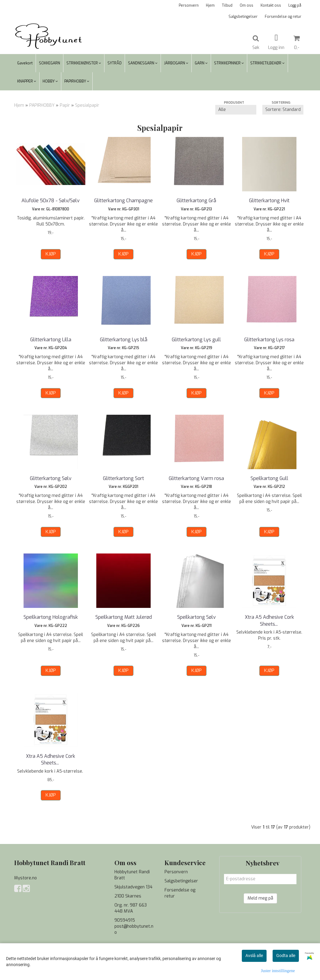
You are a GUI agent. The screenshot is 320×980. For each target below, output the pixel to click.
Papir (65, 105)
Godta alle (286, 956)
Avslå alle (254, 956)
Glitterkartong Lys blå (124, 340)
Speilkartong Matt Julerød (124, 617)
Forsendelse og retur (283, 17)
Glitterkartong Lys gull (196, 340)
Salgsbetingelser (243, 17)
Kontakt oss (271, 5)
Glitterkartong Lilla (51, 340)
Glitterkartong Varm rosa (196, 478)
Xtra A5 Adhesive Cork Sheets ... (269, 620)
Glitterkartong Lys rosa (269, 340)
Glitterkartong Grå (196, 201)
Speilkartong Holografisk (51, 617)
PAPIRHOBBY (42, 105)
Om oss (246, 5)
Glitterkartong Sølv (51, 478)
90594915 (125, 920)
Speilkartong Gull (269, 478)
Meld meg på (260, 898)
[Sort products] (283, 110)
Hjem (210, 5)
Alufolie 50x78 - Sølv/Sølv (51, 201)
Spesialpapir (87, 105)
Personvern (189, 5)
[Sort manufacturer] (236, 110)
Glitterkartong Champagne (123, 201)
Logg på (295, 5)
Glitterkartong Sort (123, 478)
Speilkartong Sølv (197, 617)
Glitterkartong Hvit (269, 201)
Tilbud (227, 5)
